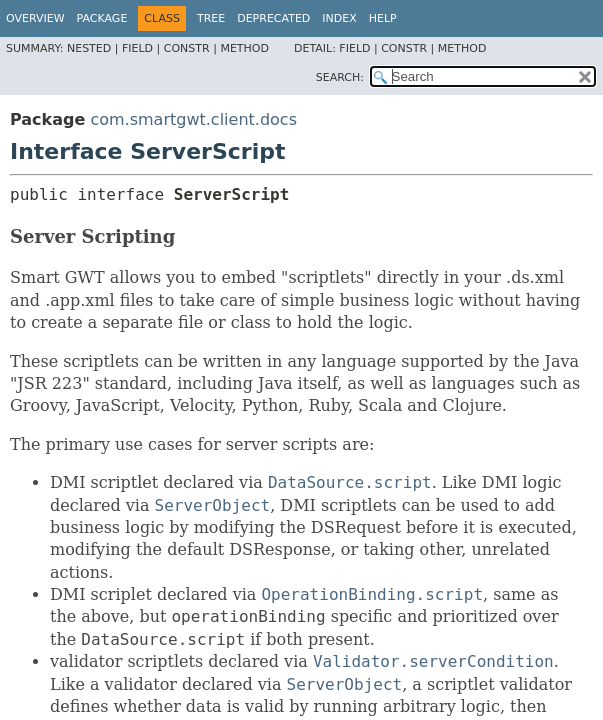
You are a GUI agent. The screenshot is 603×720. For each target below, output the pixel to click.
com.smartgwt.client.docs (193, 119)
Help (383, 18)
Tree (211, 18)
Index (339, 18)
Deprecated (273, 18)
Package (102, 18)
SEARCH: (340, 77)
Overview (35, 18)
